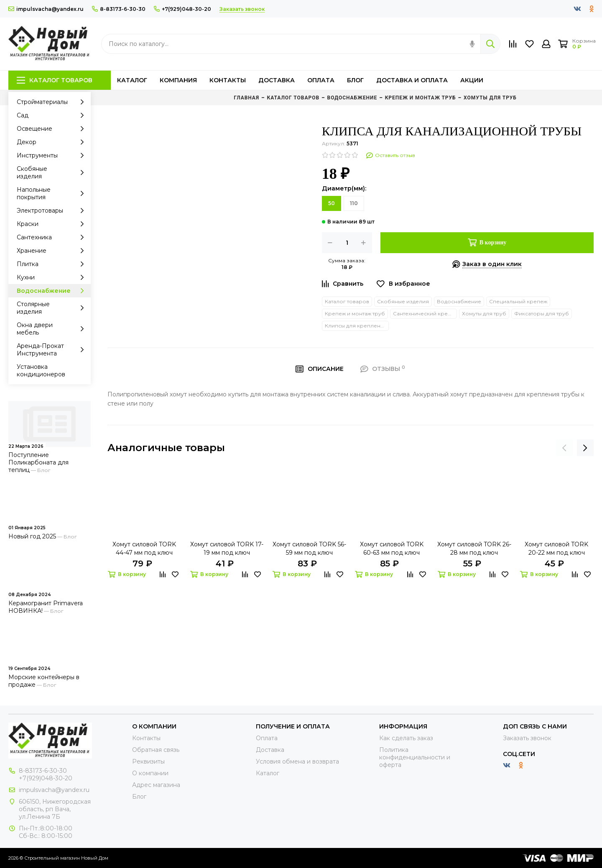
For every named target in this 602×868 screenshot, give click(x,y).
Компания (178, 80)
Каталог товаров (55, 80)
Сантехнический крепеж (425, 313)
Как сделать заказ (406, 738)
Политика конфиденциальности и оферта (415, 757)
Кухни (53, 277)
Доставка (277, 80)
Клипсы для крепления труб (357, 326)
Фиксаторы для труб (542, 313)
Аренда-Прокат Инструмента (53, 350)
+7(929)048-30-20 (182, 9)
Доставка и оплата (412, 80)
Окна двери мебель (53, 329)
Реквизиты (148, 761)
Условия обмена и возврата (297, 761)
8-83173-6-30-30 (119, 9)
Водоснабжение (53, 291)
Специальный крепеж (518, 301)
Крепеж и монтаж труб (355, 313)
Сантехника (53, 237)
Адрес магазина (156, 785)
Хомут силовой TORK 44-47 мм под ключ (144, 548)
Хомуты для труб (484, 313)
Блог (355, 80)
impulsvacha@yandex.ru (46, 9)
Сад (53, 115)
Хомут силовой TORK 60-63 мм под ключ (392, 548)
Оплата (321, 80)
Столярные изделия (53, 308)
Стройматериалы (53, 102)
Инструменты (53, 155)
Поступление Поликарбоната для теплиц (38, 462)
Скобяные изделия (53, 173)
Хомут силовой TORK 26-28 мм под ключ (474, 548)
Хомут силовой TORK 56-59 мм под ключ (309, 548)
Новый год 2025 (32, 536)
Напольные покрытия (53, 193)
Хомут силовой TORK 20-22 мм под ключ (556, 548)
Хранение (53, 251)
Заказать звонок (527, 738)
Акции (472, 80)
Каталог (132, 80)
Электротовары (53, 211)
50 (332, 203)
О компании (150, 773)
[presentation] (564, 448)
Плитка (53, 264)
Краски (53, 224)
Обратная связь (156, 750)
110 (354, 203)
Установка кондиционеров (41, 371)
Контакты (228, 80)
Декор (53, 142)
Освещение (53, 129)
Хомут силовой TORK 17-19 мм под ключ (227, 548)
